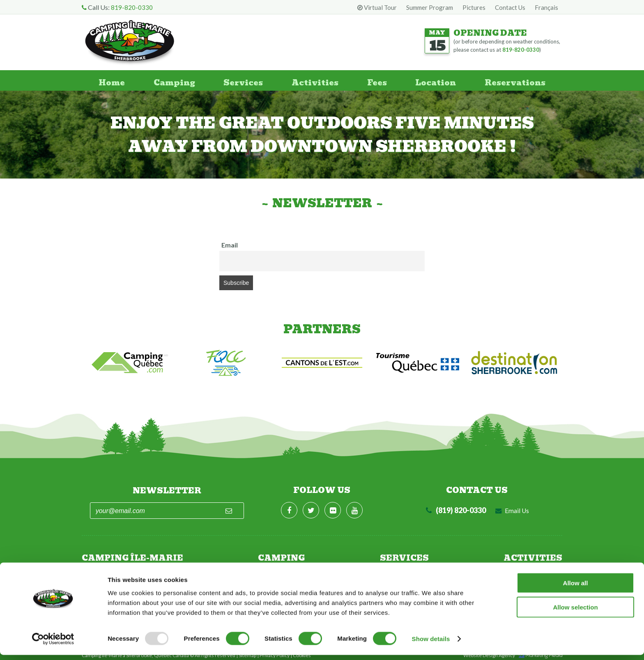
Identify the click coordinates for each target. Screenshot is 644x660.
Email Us (512, 506)
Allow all (576, 588)
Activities (314, 80)
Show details (431, 644)
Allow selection (575, 612)
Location (435, 80)
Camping (172, 80)
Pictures (474, 7)
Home (109, 80)
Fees (377, 80)
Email (230, 245)
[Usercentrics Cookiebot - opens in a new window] (53, 644)
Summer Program (430, 7)
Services (242, 80)
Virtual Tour (377, 7)
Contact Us (510, 7)
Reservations (516, 80)
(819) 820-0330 (455, 506)
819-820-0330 (132, 7)
